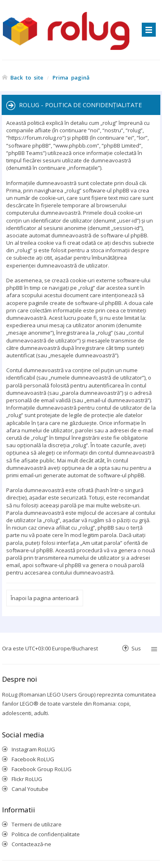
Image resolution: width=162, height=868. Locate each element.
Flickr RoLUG (27, 779)
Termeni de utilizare (37, 824)
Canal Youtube (30, 789)
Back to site (27, 77)
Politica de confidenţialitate (46, 834)
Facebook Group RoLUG (42, 769)
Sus (136, 648)
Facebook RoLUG (33, 759)
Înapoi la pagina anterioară (45, 598)
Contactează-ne (31, 844)
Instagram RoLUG (33, 749)
